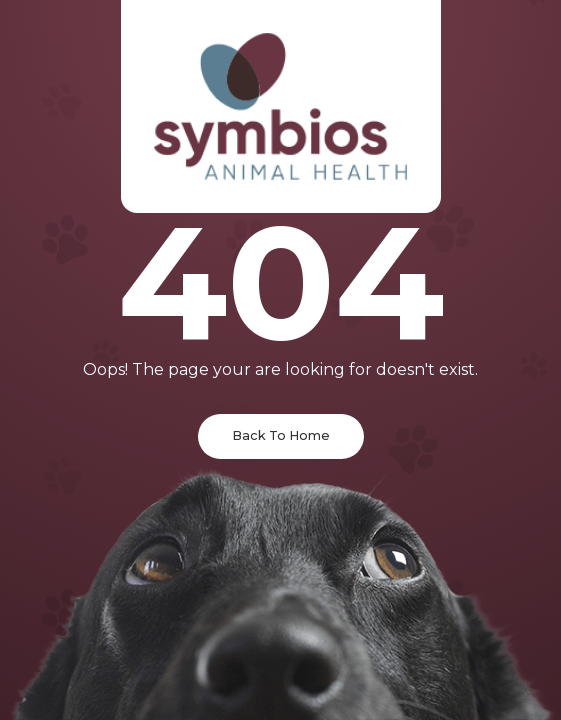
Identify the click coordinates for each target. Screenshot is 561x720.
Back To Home (281, 435)
